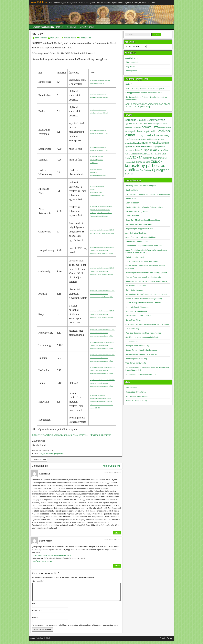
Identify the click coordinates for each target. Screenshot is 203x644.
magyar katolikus (46, 453)
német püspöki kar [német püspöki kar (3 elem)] (157, 147)
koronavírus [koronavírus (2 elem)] (129, 143)
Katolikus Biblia (132, 190)
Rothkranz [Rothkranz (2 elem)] (128, 154)
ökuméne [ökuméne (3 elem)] (129, 174)
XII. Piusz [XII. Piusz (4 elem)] (159, 158)
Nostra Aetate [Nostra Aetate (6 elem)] (141, 146)
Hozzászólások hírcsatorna (136, 396)
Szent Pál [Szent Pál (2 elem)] (158, 154)
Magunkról (71, 27)
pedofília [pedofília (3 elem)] (128, 150)
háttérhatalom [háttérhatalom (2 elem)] (163, 128)
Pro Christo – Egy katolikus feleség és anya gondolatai (148, 194)
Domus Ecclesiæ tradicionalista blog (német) (144, 299)
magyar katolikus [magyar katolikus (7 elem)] (152, 143)
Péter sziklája (131, 199)
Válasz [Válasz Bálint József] (117, 566)
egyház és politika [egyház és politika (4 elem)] (134, 124)
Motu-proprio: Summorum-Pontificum (140, 374)
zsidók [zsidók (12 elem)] (130, 170)
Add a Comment (111, 466)
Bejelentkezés (131, 388)
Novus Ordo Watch (133, 320)
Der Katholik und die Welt (136, 286)
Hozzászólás (38, 581)
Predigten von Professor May (137, 346)
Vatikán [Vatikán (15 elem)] (136, 157)
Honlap (35, 621)
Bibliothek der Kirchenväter (136, 311)
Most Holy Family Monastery (137, 307)
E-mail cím (37, 614)
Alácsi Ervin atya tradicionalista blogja (141, 237)
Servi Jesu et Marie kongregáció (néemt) (142, 337)
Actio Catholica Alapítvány (136, 233)
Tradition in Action (133, 342)
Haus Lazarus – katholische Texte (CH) (141, 354)
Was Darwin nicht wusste (136, 363)
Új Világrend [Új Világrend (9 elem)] (161, 170)
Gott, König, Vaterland (134, 290)
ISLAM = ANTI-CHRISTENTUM (138, 316)
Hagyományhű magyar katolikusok (139, 229)
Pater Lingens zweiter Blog (136, 359)
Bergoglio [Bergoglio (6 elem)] (131, 120)
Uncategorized (131, 71)
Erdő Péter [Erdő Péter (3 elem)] (147, 124)
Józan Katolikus (39, 2)
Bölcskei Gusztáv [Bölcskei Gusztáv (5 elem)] (146, 120)
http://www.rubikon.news (42, 561)
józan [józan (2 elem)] (144, 136)
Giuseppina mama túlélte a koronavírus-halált (144, 93)
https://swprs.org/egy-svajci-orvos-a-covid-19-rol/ (52, 555)
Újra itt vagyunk (87, 27)
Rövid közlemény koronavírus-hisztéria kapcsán (145, 88)
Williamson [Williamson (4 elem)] (148, 158)
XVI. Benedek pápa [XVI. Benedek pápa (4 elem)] (141, 162)
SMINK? (37, 34)
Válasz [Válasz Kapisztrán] (117, 533)
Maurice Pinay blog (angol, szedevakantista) (143, 277)
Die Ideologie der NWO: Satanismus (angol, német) (146, 294)
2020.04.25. (55, 38)
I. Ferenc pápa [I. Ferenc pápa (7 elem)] (144, 131)
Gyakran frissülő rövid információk (48, 27)
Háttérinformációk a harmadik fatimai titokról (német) (147, 281)
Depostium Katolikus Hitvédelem (139, 224)
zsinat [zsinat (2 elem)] (137, 171)
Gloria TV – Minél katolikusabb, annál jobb (143, 220)
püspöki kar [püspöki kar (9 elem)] (149, 150)
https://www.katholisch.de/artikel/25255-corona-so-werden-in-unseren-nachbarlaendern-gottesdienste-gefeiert (102, 250)
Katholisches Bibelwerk (135, 257)
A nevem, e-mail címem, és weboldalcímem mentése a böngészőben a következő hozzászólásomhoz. (77, 628)
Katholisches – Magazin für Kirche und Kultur (144, 246)
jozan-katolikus (41, 38)
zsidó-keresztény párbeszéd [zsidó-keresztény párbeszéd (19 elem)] (145, 163)
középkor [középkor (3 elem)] (137, 143)
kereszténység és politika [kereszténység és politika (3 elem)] (142, 139)
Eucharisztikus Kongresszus (137, 211)
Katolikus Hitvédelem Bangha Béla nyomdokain (145, 207)
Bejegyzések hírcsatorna (135, 392)
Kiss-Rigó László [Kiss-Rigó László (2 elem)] (159, 139)
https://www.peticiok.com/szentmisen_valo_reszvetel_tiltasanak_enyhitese (72, 435)
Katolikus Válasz (132, 216)
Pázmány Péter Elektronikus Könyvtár (141, 186)
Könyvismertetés (132, 62)
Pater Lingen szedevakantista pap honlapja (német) (146, 273)
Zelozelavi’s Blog (132, 329)
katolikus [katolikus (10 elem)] (153, 135)
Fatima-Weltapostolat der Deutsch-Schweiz (143, 303)
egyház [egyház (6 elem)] (161, 120)
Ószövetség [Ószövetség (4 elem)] (146, 170)
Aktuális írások (70, 38)
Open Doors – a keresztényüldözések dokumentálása (147, 324)
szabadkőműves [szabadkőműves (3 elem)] (139, 154)
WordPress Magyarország (136, 400)
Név (35, 607)
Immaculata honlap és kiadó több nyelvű (142, 261)
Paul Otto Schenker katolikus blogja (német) (143, 333)
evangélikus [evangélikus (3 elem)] (158, 124)
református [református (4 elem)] (163, 150)
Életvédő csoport (132, 203)
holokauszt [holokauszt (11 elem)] (150, 127)
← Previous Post (39, 460)
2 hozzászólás (85, 38)
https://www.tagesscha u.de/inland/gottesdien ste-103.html (97, 160)
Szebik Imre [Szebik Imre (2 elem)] (150, 154)
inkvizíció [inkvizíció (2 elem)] (139, 136)
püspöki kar (59, 453)
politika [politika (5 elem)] (136, 150)
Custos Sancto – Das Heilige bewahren (141, 350)
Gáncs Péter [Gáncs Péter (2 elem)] (137, 128)
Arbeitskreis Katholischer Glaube (139, 242)
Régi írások (130, 67)
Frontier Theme (166, 642)
